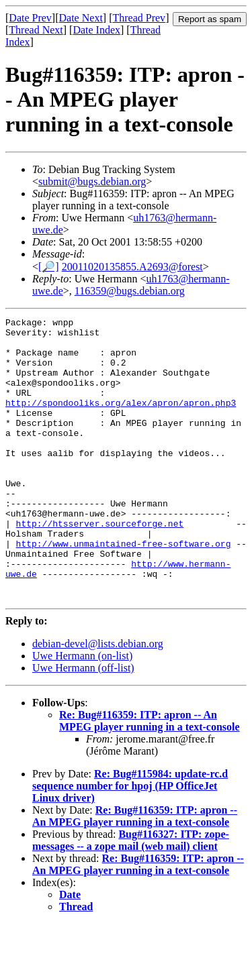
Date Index (96, 30)
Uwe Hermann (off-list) (83, 724)
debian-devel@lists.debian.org (98, 700)
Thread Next (36, 30)
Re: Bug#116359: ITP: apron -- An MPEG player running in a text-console (150, 777)
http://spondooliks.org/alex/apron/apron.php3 (121, 421)
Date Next (81, 18)
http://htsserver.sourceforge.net (100, 565)
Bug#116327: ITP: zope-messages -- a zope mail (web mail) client (131, 896)
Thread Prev (139, 18)
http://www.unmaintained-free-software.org (124, 590)
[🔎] (49, 267)
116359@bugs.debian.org (130, 291)
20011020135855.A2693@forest (132, 267)
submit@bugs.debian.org (92, 181)
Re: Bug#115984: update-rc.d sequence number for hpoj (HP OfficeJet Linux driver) (130, 842)
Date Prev (30, 18)
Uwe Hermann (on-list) (82, 712)
